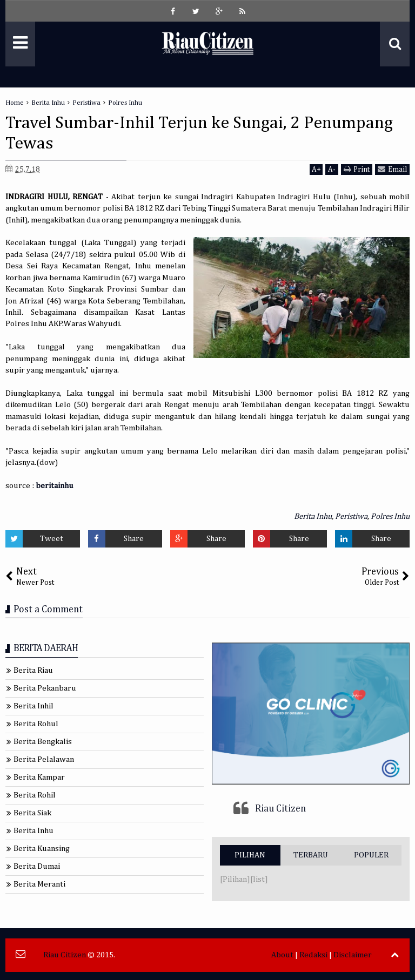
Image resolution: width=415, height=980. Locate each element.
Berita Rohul (36, 724)
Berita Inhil (34, 706)
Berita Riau (33, 670)
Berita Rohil (35, 795)
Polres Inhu (390, 516)
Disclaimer (353, 955)
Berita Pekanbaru (45, 688)
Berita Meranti (39, 884)
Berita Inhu (313, 516)
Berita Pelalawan (44, 759)
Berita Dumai (37, 866)
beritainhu (55, 486)
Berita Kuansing (42, 849)
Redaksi (313, 955)
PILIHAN (250, 855)
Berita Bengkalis (43, 742)
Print (357, 169)
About (282, 955)
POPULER (371, 855)
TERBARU (311, 855)
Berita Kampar (39, 777)
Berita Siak (32, 813)
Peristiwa (351, 516)
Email (392, 169)
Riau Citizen (280, 809)
